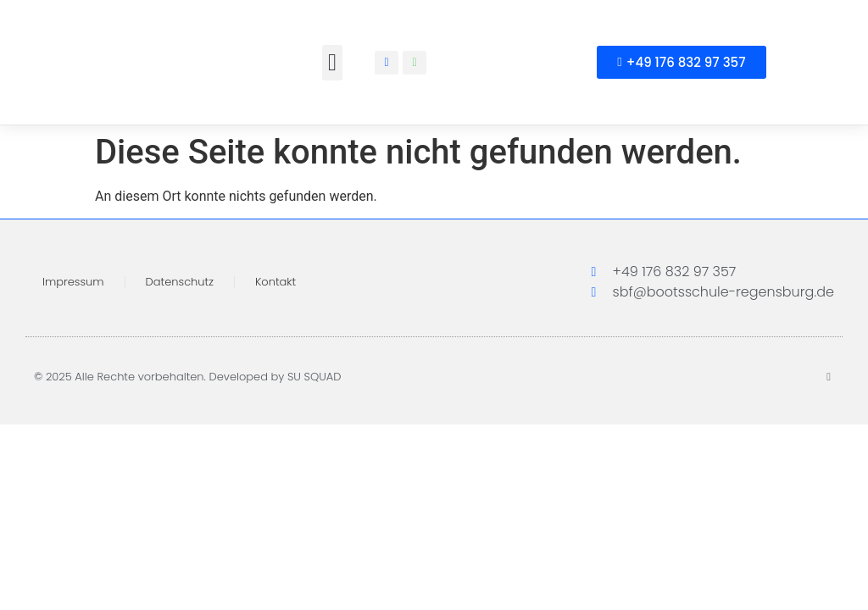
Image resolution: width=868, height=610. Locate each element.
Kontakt (275, 282)
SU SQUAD (314, 377)
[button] (332, 63)
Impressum (73, 282)
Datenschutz (180, 282)
